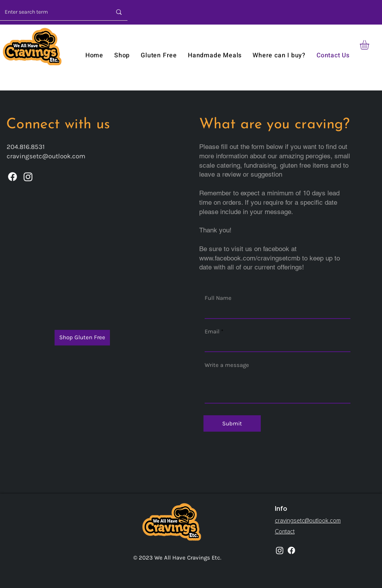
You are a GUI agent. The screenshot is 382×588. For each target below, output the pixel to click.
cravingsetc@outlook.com (46, 156)
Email (212, 332)
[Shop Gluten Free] (82, 338)
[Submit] (232, 423)
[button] (370, 45)
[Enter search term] (49, 12)
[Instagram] (28, 177)
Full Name (218, 298)
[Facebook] (12, 177)
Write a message (227, 365)
